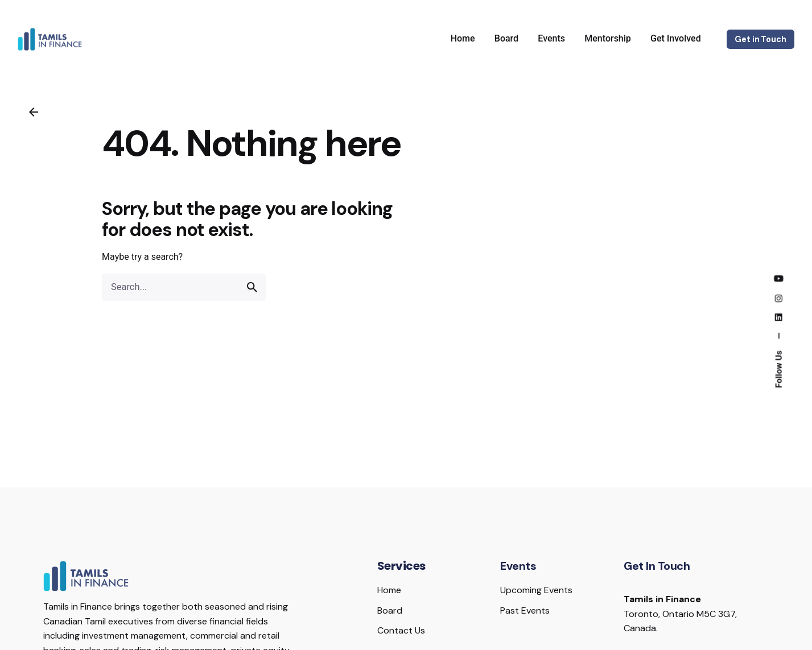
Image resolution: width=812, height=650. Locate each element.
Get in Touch (760, 39)
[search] (252, 287)
